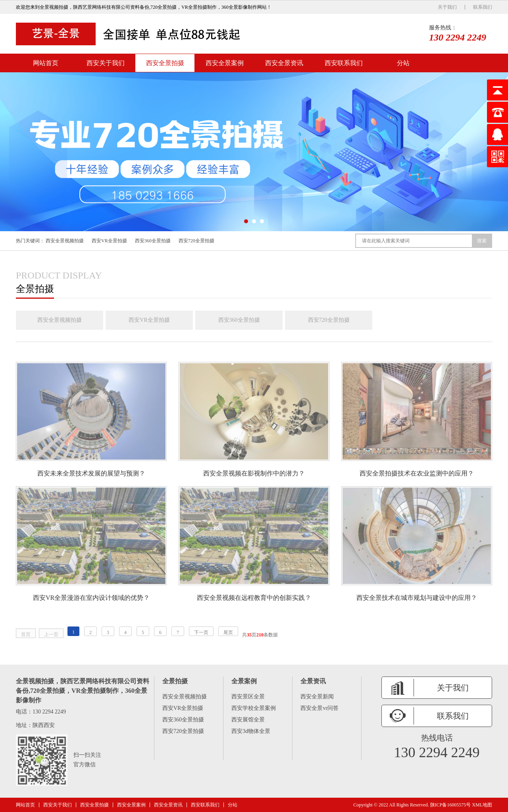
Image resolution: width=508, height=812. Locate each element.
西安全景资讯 (284, 63)
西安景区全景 (248, 697)
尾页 (228, 632)
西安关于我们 (106, 63)
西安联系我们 (344, 63)
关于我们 (447, 7)
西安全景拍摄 (165, 63)
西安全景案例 (225, 63)
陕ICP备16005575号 (451, 805)
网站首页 (46, 63)
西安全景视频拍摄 (65, 241)
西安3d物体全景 (251, 731)
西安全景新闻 (317, 697)
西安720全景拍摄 (196, 241)
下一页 (201, 632)
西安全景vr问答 (319, 708)
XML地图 (482, 805)
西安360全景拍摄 (153, 241)
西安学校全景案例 (254, 708)
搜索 (482, 241)
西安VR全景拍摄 (109, 241)
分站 (403, 63)
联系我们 (483, 7)
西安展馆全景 (248, 720)
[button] (246, 221)
